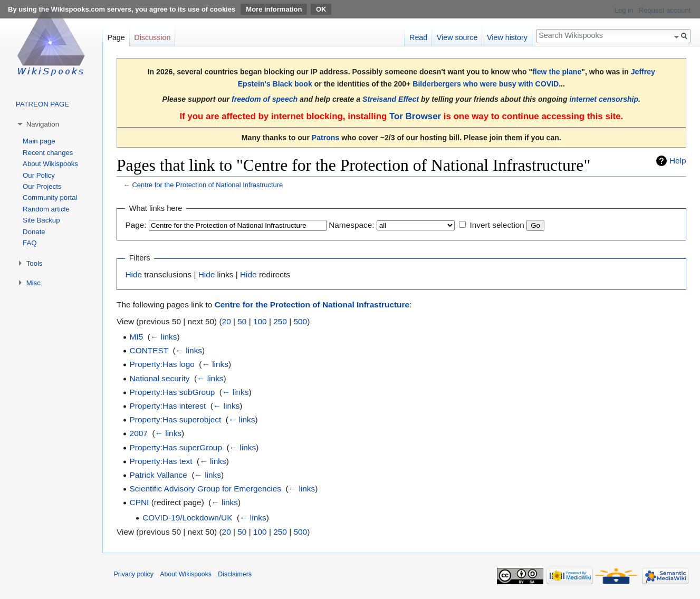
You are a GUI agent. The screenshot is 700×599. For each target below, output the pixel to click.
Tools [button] (35, 263)
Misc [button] (33, 283)
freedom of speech (265, 99)
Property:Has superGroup (176, 447)
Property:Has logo (162, 364)
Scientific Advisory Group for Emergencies (205, 489)
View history (507, 37)
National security (160, 378)
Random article (46, 209)
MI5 (137, 337)
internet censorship (604, 99)
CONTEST (149, 350)
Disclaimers (235, 574)
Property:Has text (161, 461)
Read (418, 37)
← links (164, 337)
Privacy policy (134, 574)
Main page (39, 141)
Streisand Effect (391, 99)
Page (116, 37)
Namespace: (351, 225)
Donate (34, 232)
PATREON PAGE (42, 104)
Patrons (325, 138)
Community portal (50, 197)
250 (280, 321)
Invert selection (497, 225)
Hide (133, 274)
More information (274, 9)
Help (678, 161)
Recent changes (48, 153)
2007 (139, 433)
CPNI (140, 502)
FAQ (30, 243)
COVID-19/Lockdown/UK (187, 518)
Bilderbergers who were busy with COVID (486, 84)
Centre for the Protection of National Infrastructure (207, 185)
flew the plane (557, 72)
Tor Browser (415, 116)
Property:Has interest (168, 406)
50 (242, 321)
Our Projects (42, 186)
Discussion (152, 37)
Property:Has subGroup (172, 392)
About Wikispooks (50, 164)
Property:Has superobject (176, 419)
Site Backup (41, 220)
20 (227, 321)
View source (457, 37)
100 (260, 321)
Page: (136, 225)
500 (300, 321)
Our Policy (39, 175)
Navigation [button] (43, 124)
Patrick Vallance (159, 475)
